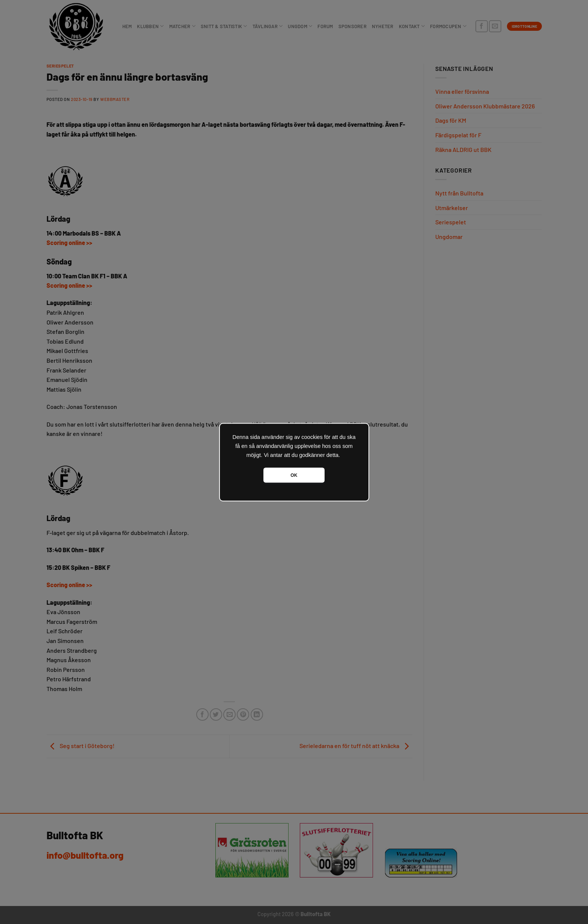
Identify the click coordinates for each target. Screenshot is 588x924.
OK (294, 475)
